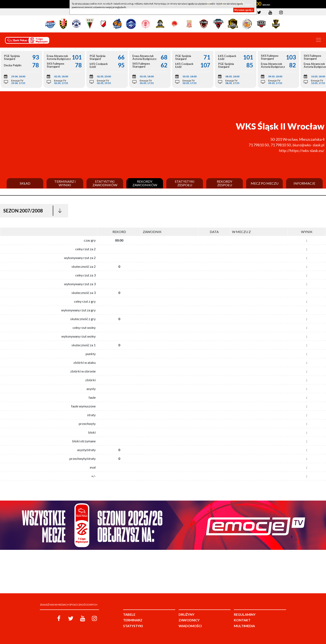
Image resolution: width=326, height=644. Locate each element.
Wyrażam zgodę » (244, 10)
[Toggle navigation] (319, 40)
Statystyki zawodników (105, 183)
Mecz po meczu (265, 183)
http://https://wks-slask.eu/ (302, 151)
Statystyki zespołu (185, 183)
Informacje (304, 183)
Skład (25, 183)
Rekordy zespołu (225, 183)
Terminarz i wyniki (65, 183)
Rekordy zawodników (145, 183)
